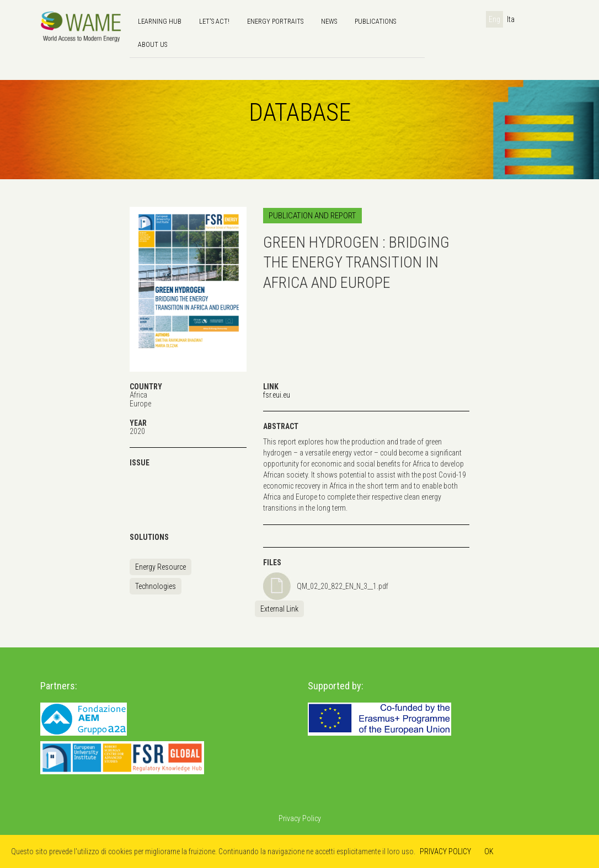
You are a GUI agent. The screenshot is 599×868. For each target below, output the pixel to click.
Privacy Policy (300, 818)
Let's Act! (214, 21)
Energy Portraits (275, 21)
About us (153, 44)
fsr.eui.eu (277, 395)
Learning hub (160, 21)
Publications (375, 21)
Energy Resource (161, 567)
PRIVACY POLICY (445, 851)
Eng (494, 19)
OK (489, 851)
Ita (511, 19)
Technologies (156, 586)
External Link (279, 609)
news (329, 21)
